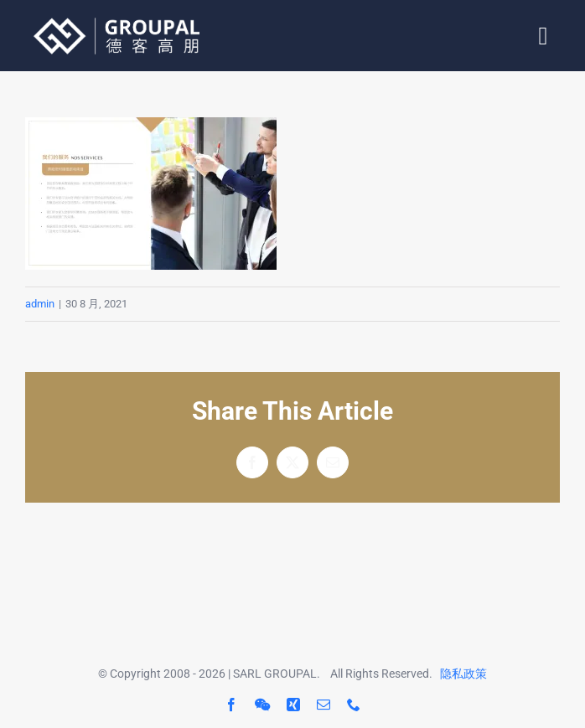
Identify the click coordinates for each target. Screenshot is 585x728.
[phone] (354, 705)
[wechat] (262, 705)
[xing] (293, 705)
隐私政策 (463, 674)
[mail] (324, 705)
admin (40, 304)
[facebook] (231, 705)
